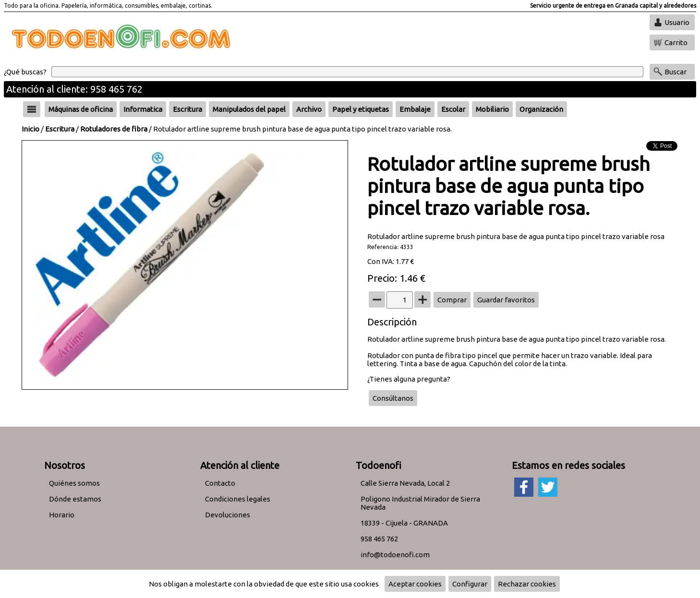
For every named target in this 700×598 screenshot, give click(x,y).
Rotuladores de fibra (114, 129)
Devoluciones (228, 515)
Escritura (60, 129)
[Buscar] (347, 72)
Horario (62, 515)
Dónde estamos (75, 499)
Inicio (30, 129)
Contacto (220, 483)
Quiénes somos (74, 483)
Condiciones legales (238, 499)
